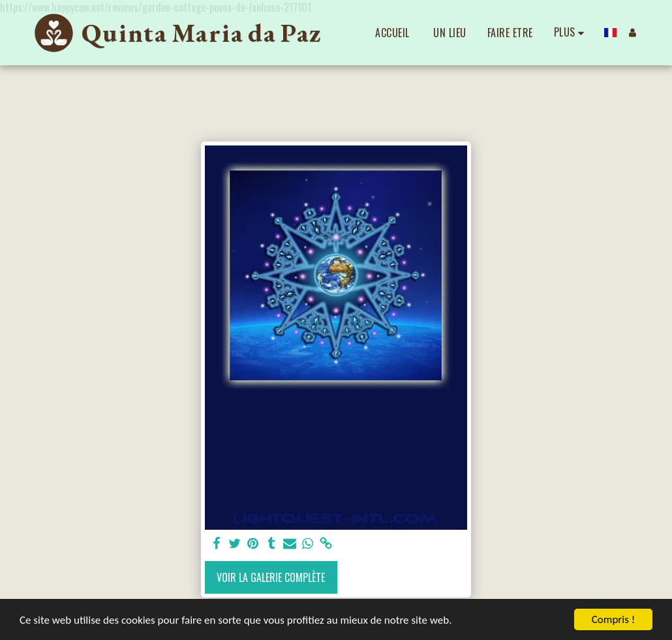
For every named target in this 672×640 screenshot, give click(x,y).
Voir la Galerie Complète (271, 577)
